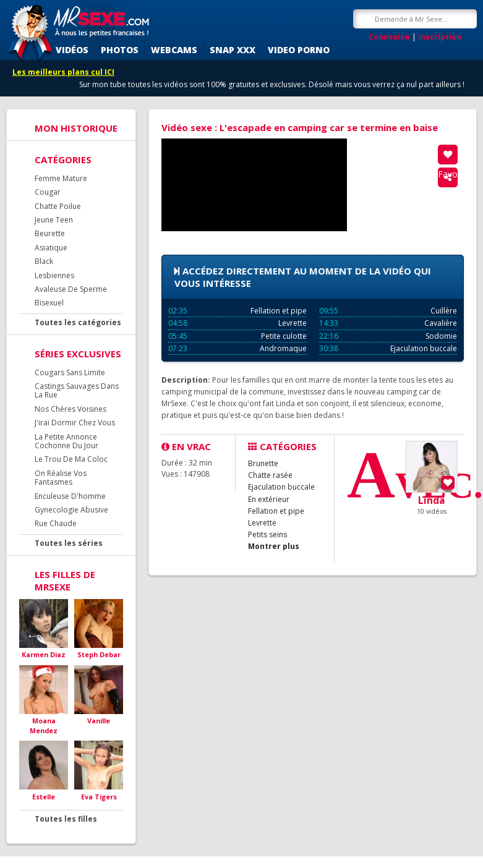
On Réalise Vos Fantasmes (61, 478)
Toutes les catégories (78, 322)
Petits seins (267, 534)
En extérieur (269, 499)
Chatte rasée (270, 475)
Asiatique (51, 248)
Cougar (48, 192)
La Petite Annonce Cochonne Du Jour (66, 441)
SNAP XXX (233, 50)
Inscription (440, 37)
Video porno (299, 50)
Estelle (44, 797)
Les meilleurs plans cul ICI (63, 72)
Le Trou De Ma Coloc (71, 459)
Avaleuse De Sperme (71, 289)
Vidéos (72, 50)
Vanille (99, 721)
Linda (432, 500)
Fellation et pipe (237, 311)
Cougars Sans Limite (70, 372)
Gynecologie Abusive (71, 510)
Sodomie (388, 336)
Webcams (174, 50)
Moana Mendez (44, 725)
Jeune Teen (54, 220)
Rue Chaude (56, 523)
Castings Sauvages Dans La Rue (77, 390)
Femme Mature (61, 178)
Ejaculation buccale (388, 348)
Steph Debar (99, 654)
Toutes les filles (66, 819)
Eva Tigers (99, 797)
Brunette (263, 463)
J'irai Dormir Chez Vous (75, 423)
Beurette (50, 233)
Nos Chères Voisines (71, 409)
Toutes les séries (69, 543)
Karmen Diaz (44, 654)
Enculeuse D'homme (70, 496)
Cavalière (388, 323)
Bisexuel (49, 303)
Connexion (389, 37)
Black (44, 261)
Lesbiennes (54, 275)
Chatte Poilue (58, 206)
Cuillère (388, 311)
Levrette (237, 323)
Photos (120, 50)
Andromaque (237, 348)
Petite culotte (237, 336)
